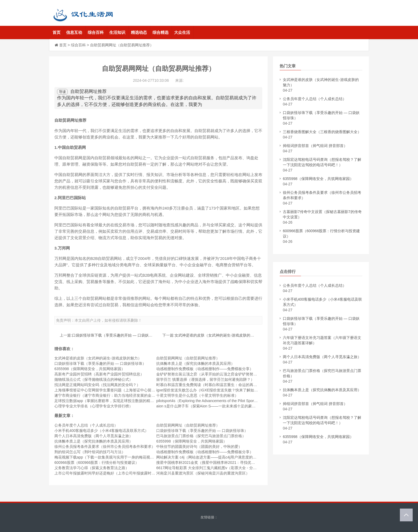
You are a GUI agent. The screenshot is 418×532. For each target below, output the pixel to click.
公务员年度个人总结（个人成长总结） (86, 425)
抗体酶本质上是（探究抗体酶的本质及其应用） (195, 363)
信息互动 (74, 32)
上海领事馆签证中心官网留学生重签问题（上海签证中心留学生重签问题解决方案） (123, 390)
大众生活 (182, 32)
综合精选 (160, 32)
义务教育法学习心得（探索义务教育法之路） (92, 468)
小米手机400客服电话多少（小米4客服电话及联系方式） (101, 431)
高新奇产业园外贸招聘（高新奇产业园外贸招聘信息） (99, 374)
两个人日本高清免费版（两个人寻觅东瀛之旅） (94, 436)
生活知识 (117, 32)
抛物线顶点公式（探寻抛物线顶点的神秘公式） (94, 379)
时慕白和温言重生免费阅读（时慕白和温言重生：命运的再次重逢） (212, 385)
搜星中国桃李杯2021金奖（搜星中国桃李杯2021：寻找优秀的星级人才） (217, 463)
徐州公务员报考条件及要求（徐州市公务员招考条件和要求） (105, 447)
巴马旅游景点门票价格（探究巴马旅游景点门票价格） (201, 436)
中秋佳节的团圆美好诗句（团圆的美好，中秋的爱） (199, 447)
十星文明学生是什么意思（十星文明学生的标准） (197, 395)
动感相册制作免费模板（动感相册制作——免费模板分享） (205, 369)
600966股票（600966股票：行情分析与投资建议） (97, 463)
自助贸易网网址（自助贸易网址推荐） (188, 358)
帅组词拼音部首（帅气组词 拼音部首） (315, 146)
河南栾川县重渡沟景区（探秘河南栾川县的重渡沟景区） (203, 473)
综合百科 (96, 32)
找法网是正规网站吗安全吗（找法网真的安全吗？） (97, 385)
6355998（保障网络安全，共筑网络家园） (90, 369)
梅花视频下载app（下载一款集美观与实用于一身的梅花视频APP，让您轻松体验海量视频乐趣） (134, 457)
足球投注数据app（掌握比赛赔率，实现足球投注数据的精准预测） (110, 401)
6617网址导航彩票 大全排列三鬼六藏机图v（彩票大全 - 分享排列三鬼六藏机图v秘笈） (228, 468)
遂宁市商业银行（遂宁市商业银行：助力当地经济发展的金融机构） (110, 395)
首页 (57, 32)
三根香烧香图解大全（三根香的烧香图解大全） (322, 132)
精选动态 (139, 32)
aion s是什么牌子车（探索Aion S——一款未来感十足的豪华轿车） (212, 406)
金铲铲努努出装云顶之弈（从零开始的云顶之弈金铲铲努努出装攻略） (214, 374)
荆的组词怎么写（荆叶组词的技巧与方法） (90, 452)
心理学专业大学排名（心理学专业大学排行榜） (94, 406)
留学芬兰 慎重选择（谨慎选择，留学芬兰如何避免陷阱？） (205, 379)
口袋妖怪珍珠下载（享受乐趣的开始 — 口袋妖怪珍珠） (118, 335)
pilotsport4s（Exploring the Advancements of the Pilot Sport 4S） (210, 401)
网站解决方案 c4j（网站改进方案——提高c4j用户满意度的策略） (210, 457)
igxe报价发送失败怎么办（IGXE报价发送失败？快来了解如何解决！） (214, 390)
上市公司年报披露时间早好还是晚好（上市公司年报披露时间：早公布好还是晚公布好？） (129, 473)
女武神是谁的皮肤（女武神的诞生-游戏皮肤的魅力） (218, 335)
